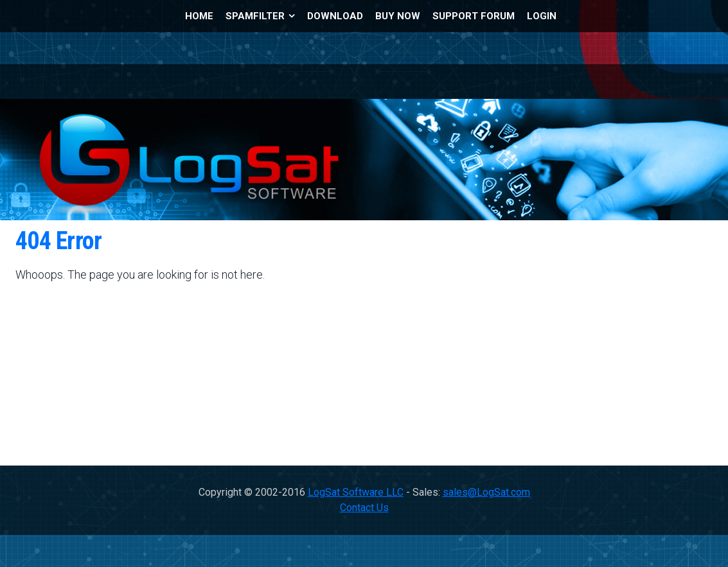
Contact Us (364, 508)
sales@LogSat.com (486, 492)
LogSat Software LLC (356, 492)
